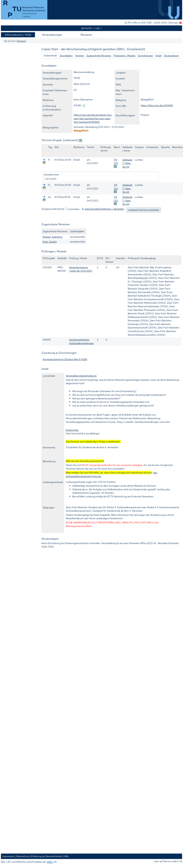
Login (97, 28)
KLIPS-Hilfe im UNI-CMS (138, 23)
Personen (86, 35)
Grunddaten (66, 55)
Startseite (21, 41)
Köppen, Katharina (53, 237)
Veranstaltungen (52, 35)
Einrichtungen (145, 55)
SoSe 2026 (161, 23)
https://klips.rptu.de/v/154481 (157, 105)
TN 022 (116, 161)
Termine (80, 55)
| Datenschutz (22, 856)
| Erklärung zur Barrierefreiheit (46, 856)
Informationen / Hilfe (18, 35)
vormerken (74, 209)
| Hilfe (66, 856)
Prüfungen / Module (125, 55)
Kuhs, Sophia (50, 242)
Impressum (8, 856)
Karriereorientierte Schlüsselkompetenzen (82, 341)
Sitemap (173, 23)
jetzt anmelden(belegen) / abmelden (104, 209)
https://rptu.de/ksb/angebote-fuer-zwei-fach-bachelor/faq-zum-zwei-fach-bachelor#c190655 (93, 118)
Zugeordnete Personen (99, 55)
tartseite (87, 28)
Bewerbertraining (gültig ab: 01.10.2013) (81, 269)
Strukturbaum (171, 55)
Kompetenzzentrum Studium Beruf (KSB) (65, 359)
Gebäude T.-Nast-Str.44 (127, 163)
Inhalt (158, 55)
